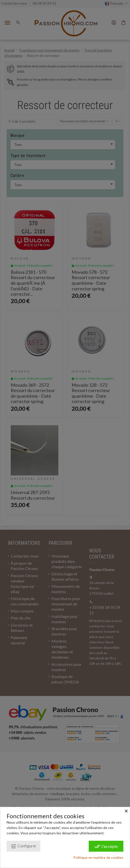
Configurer (23, 846)
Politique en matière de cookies (98, 857)
